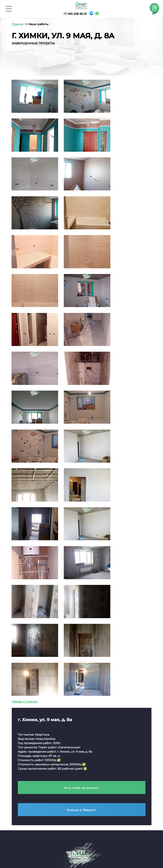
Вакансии (116, 852)
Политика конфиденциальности (41, 725)
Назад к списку (25, 481)
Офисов (112, 805)
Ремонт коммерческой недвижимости (32, 744)
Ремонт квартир (73, 742)
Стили (15, 852)
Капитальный (21, 765)
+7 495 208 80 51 (74, 14)
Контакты (88, 847)
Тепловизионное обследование (119, 766)
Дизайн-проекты (121, 792)
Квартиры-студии (72, 778)
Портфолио (126, 847)
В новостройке (70, 772)
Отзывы (106, 847)
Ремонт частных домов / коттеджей (33, 795)
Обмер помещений (121, 758)
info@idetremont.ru (31, 683)
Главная (17, 847)
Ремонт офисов (23, 777)
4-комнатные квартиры (76, 801)
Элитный (17, 760)
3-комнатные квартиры (76, 795)
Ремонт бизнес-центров (29, 783)
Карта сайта (25, 718)
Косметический (23, 754)
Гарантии (141, 852)
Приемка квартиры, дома (125, 773)
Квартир (112, 799)
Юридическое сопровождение (118, 780)
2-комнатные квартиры (76, 789)
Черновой (18, 771)
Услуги (57, 847)
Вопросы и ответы (84, 852)
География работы (44, 852)
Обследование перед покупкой (123, 751)
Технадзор (115, 742)
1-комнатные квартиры (76, 784)
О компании (37, 847)
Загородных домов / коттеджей (121, 812)
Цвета (144, 847)
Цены (71, 847)
